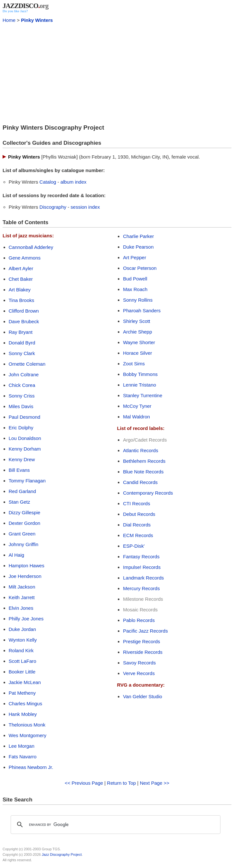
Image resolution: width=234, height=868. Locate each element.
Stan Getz (19, 502)
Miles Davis (21, 406)
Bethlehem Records (144, 461)
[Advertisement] (117, 73)
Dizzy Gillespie (24, 512)
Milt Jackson (22, 587)
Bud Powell (135, 279)
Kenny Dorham (25, 449)
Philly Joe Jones (26, 619)
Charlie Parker (138, 236)
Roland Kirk (21, 650)
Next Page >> (154, 783)
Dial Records (137, 525)
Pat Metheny (22, 693)
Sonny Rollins (138, 300)
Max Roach (135, 289)
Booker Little (22, 672)
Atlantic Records (140, 450)
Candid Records (140, 482)
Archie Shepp (137, 332)
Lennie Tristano (140, 385)
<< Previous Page (84, 783)
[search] (115, 825)
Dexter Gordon (24, 523)
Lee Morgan (22, 746)
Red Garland (22, 491)
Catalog (48, 182)
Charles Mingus (25, 704)
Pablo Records (139, 620)
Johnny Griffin (23, 544)
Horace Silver (137, 353)
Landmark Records (143, 578)
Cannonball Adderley (31, 247)
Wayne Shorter (139, 342)
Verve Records (139, 673)
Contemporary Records (148, 493)
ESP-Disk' (134, 546)
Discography (53, 207)
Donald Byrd (22, 343)
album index (74, 182)
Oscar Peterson (140, 268)
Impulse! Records (142, 567)
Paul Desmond (24, 417)
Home (9, 20)
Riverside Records (143, 652)
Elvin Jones (21, 608)
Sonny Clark (22, 353)
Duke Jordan (22, 629)
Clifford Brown (24, 311)
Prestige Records (141, 641)
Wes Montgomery (28, 735)
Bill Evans (19, 470)
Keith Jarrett (22, 597)
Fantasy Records (141, 557)
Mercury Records (141, 588)
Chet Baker (21, 279)
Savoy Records (139, 663)
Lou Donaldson (25, 438)
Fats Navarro (23, 757)
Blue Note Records (143, 472)
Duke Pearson (138, 247)
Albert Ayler (21, 268)
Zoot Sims (134, 364)
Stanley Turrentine (143, 395)
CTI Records (136, 503)
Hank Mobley (23, 714)
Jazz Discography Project (62, 854)
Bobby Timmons (140, 374)
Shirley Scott (136, 321)
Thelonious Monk (27, 725)
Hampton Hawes (27, 566)
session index (85, 207)
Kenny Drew (22, 459)
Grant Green (22, 534)
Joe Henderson (25, 576)
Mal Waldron (136, 417)
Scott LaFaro (23, 661)
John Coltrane (24, 375)
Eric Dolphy (21, 428)
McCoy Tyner (137, 406)
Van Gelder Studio (142, 696)
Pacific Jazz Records (145, 631)
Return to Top (121, 783)
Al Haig (16, 555)
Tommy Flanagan (27, 481)
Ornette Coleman (27, 364)
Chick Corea (22, 385)
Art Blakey (20, 290)
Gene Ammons (25, 258)
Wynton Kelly (23, 640)
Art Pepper (135, 257)
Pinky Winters (37, 20)
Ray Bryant (21, 332)
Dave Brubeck (24, 321)
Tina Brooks (21, 300)
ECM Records (138, 535)
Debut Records (139, 514)
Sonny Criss (22, 396)
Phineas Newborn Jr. (31, 767)
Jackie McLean (25, 682)
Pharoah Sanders (142, 311)
